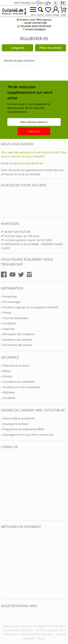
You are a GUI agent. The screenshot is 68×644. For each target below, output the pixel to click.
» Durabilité (8, 398)
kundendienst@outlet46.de (26, 163)
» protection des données (17, 340)
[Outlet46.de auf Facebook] (4, 274)
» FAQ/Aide (8, 392)
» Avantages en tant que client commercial (27, 435)
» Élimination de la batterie (17, 334)
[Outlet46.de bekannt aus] (3, 485)
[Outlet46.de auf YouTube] (13, 274)
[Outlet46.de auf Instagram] (29, 274)
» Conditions (9, 323)
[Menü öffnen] (33, 11)
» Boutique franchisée (14, 424)
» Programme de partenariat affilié (22, 429)
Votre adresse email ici (34, 122)
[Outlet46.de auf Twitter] (21, 274)
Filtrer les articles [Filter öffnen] (51, 48)
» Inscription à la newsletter (18, 382)
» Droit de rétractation (15, 318)
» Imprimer (8, 329)
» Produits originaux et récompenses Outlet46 (30, 307)
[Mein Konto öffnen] (56, 11)
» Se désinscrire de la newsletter (21, 387)
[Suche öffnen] (41, 11)
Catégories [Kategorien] (17, 48)
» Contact (7, 376)
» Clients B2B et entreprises (18, 418)
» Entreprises (9, 296)
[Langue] (63, 3)
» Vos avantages (11, 302)
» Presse (6, 312)
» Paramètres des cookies (17, 345)
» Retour (6, 371)
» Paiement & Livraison (15, 365)
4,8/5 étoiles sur (32, 3)
